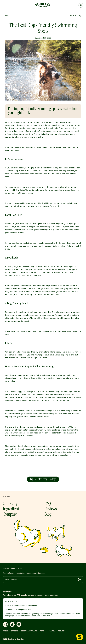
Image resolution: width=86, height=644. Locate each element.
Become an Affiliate (29, 631)
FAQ (48, 504)
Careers (14, 631)
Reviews (51, 509)
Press (5, 631)
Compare (10, 515)
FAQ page (21, 595)
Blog (48, 515)
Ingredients (12, 509)
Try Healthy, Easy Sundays (43, 479)
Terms (43, 631)
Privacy (52, 631)
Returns (62, 631)
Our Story (10, 504)
